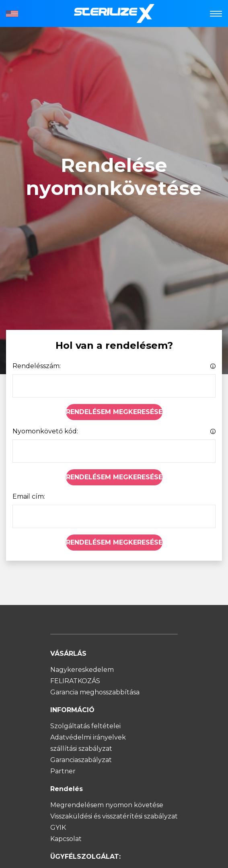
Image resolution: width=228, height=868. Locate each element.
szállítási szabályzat (81, 749)
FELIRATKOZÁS (75, 681)
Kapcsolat (66, 839)
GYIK (58, 828)
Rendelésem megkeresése (114, 412)
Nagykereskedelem (82, 670)
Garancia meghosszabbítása (95, 692)
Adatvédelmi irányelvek (88, 737)
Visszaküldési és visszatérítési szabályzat (114, 816)
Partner (63, 771)
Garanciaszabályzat (81, 760)
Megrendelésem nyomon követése (107, 805)
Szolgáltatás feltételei (85, 726)
